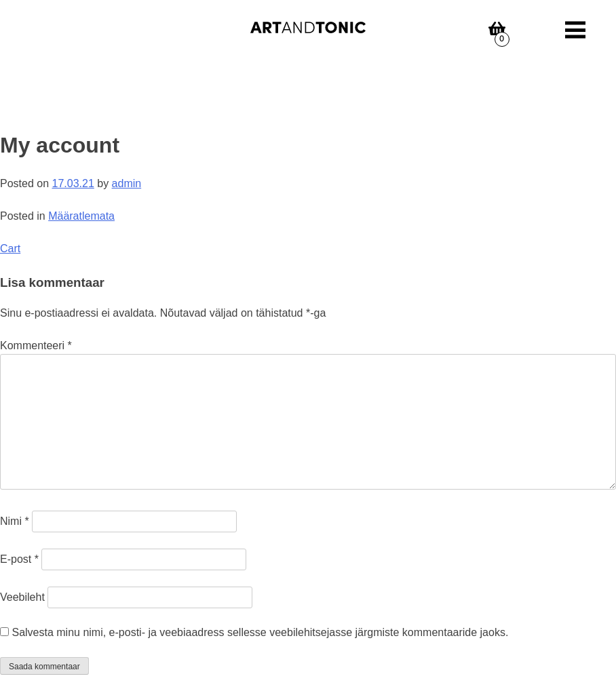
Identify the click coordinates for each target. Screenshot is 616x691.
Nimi (15, 521)
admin (127, 183)
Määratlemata (81, 216)
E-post (19, 559)
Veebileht (22, 597)
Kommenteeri (36, 345)
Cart (10, 249)
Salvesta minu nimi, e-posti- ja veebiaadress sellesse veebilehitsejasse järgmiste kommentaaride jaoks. (260, 632)
